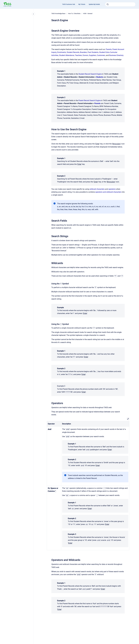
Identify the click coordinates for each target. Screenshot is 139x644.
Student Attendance (67, 55)
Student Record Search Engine (90, 74)
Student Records (73, 52)
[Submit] (108, 4)
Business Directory (116, 55)
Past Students (93, 52)
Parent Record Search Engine (90, 100)
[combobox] (120, 4)
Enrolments (62, 52)
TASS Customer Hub (69, 4)
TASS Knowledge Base (58, 14)
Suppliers (93, 55)
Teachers (78, 55)
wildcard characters (97, 189)
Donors (85, 55)
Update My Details (94, 4)
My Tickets (82, 4)
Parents (109, 49)
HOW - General (88, 14)
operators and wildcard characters (108, 192)
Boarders (83, 52)
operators (112, 189)
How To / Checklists (74, 14)
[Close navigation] (33, 14)
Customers (101, 55)
